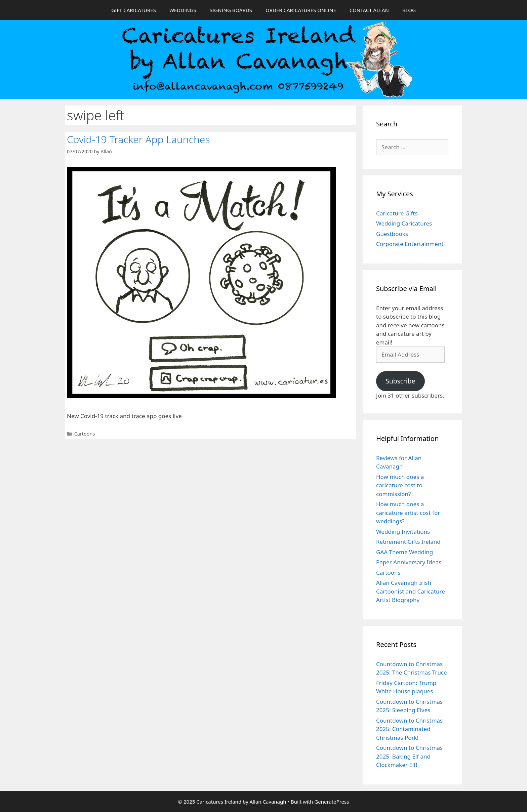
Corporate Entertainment (410, 244)
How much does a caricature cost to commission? (400, 485)
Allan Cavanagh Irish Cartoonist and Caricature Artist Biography (411, 591)
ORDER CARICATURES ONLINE (301, 10)
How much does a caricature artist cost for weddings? (408, 513)
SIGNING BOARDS (231, 10)
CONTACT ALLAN (369, 10)
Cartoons (85, 434)
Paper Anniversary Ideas (409, 562)
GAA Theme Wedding (404, 552)
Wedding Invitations (403, 532)
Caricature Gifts (397, 213)
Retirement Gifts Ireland (408, 542)
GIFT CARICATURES (134, 10)
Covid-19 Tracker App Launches (138, 139)
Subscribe (400, 381)
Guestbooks (392, 234)
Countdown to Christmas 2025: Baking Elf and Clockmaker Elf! (409, 756)
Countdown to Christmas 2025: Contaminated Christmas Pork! (409, 729)
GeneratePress (332, 802)
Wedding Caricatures (404, 223)
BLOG (409, 10)
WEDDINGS (183, 10)
